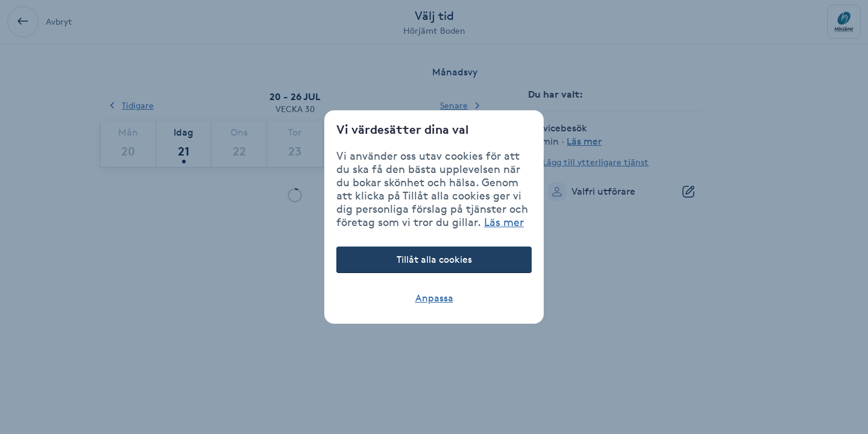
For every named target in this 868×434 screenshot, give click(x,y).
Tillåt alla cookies (434, 259)
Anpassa (434, 298)
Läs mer (504, 222)
